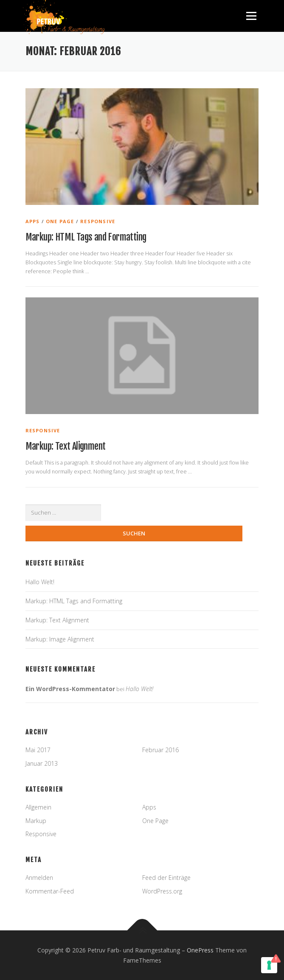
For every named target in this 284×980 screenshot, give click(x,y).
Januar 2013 (42, 763)
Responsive (98, 221)
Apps (33, 221)
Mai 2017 (38, 750)
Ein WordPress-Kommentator (70, 689)
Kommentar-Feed (50, 891)
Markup (36, 821)
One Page (60, 221)
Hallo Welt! (40, 582)
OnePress (200, 950)
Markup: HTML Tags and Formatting (86, 237)
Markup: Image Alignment (60, 639)
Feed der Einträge (166, 878)
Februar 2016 (160, 750)
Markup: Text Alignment (66, 446)
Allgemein (38, 807)
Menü (250, 16)
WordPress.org (162, 891)
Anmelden (39, 878)
